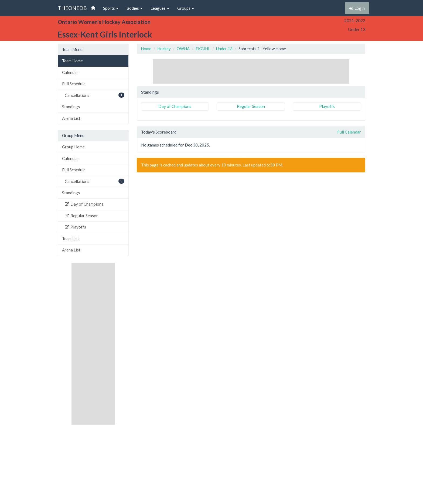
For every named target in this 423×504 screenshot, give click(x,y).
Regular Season (82, 216)
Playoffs (75, 227)
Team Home (72, 61)
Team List (71, 239)
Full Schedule (74, 84)
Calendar (70, 72)
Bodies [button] (134, 8)
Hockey (164, 49)
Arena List (71, 118)
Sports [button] (111, 8)
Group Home (73, 147)
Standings (71, 107)
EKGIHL (203, 49)
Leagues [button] (160, 8)
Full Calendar (349, 132)
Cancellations (95, 95)
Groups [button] (186, 8)
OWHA (183, 49)
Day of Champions (84, 204)
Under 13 (224, 49)
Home (146, 49)
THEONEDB (72, 8)
